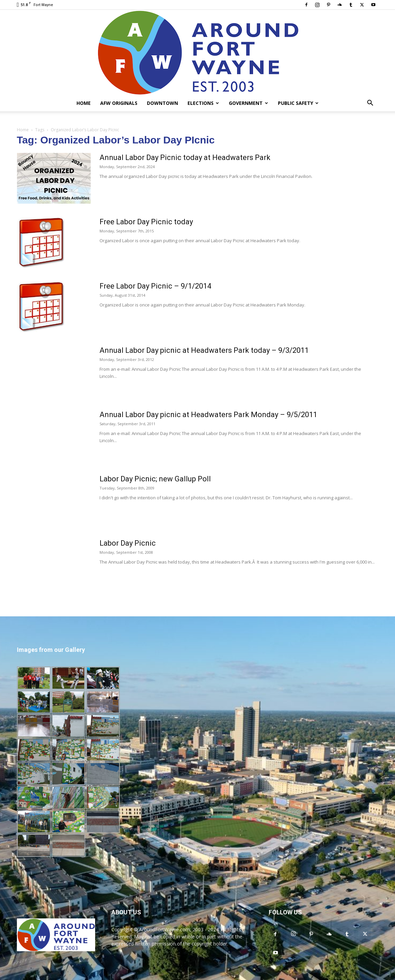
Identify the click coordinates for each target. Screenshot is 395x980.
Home (84, 103)
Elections (203, 103)
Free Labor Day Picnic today (146, 222)
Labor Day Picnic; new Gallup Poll (155, 479)
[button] (370, 104)
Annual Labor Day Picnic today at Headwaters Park (185, 157)
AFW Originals (119, 103)
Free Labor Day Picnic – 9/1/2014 (155, 286)
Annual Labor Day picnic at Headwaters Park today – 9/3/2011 (204, 350)
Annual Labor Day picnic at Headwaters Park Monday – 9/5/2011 (208, 415)
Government (248, 103)
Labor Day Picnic (128, 543)
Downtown (162, 103)
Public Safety (298, 103)
